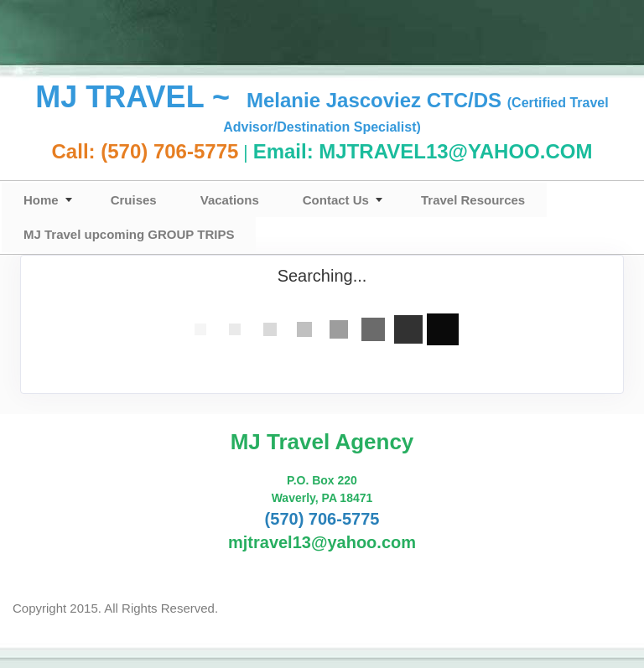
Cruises (134, 200)
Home (41, 200)
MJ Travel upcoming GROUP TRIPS (129, 234)
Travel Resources (473, 200)
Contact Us (336, 200)
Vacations (230, 200)
